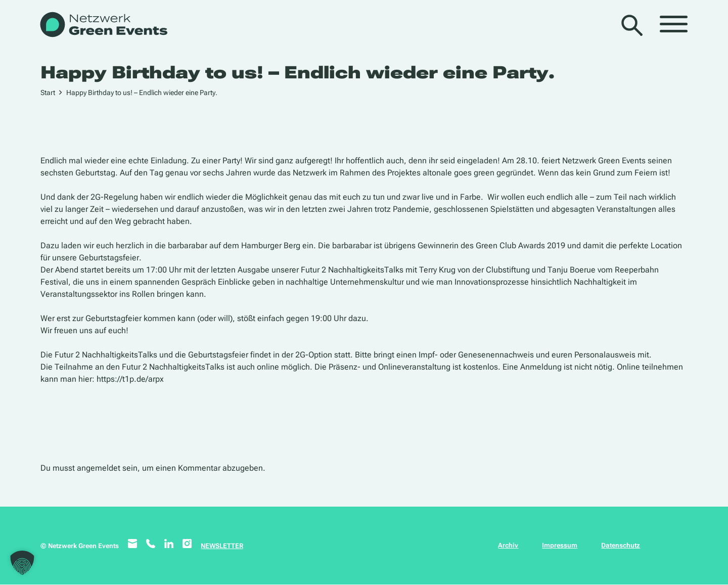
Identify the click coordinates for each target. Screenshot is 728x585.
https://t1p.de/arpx (130, 379)
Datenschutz (621, 545)
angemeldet (99, 468)
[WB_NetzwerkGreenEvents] (103, 26)
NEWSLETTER (222, 546)
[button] (22, 563)
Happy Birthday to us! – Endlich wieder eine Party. (142, 93)
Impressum (560, 545)
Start (48, 93)
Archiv (508, 545)
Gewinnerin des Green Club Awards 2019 (491, 245)
